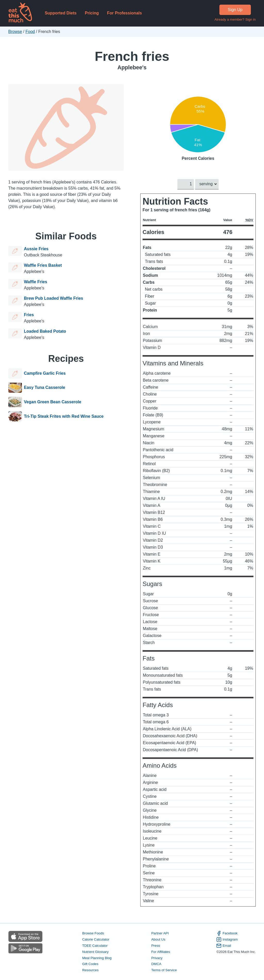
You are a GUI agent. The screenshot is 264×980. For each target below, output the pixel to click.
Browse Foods (93, 933)
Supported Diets (61, 13)
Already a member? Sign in (235, 19)
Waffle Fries (36, 282)
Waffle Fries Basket (43, 265)
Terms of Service (164, 970)
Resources (90, 970)
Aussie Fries (36, 249)
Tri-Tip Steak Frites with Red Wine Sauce (64, 416)
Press (156, 945)
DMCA (156, 964)
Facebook (227, 933)
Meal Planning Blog (97, 958)
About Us (158, 939)
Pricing (92, 13)
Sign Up (235, 10)
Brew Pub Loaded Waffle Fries (54, 298)
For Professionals (124, 13)
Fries (29, 315)
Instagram (227, 940)
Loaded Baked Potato (45, 331)
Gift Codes (90, 964)
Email (224, 945)
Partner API (160, 933)
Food (30, 32)
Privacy (157, 958)
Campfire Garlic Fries (45, 373)
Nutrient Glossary (95, 952)
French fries (132, 56)
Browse (15, 32)
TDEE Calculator (95, 945)
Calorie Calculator (96, 939)
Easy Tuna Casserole (45, 388)
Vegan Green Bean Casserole (53, 402)
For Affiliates (161, 952)
